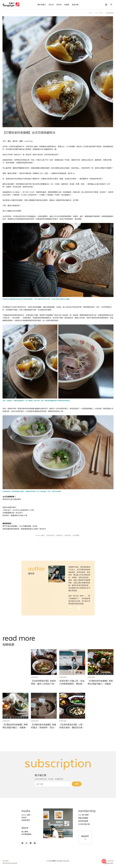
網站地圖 (6, 861)
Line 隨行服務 (83, 815)
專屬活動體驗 (83, 818)
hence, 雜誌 (99, 13)
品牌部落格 (26, 820)
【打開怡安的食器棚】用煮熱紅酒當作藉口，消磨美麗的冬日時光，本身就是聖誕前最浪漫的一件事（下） (100, 682)
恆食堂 (24, 817)
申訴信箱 (110, 861)
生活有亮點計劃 (84, 824)
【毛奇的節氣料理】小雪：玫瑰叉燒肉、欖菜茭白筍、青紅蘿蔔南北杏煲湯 (72, 726)
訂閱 (77, 784)
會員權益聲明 (109, 863)
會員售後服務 (83, 821)
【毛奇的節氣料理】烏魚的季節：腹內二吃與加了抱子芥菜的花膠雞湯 (44, 682)
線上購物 (25, 832)
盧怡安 (31, 573)
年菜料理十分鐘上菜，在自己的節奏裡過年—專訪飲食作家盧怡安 (72, 682)
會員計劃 (75, 5)
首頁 (90, 13)
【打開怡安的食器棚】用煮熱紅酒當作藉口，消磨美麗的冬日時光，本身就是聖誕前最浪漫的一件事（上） (15, 726)
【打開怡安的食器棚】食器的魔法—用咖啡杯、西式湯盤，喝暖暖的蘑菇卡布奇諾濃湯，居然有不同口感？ (44, 726)
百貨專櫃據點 (26, 834)
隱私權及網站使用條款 (10, 863)
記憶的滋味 (110, 13)
